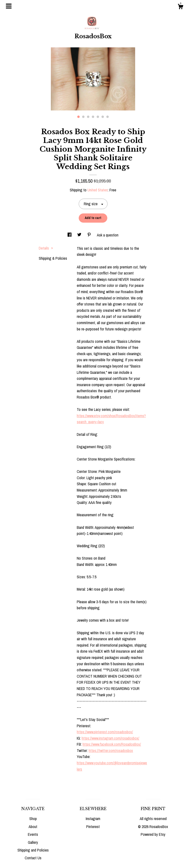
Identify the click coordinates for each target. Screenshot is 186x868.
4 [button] (93, 117)
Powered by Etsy (153, 834)
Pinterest (93, 827)
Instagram (93, 819)
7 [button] (108, 117)
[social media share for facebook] (70, 235)
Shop (33, 819)
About (33, 827)
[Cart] (180, 7)
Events (33, 834)
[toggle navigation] (9, 6)
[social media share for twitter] (80, 235)
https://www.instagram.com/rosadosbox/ (110, 738)
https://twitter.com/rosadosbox (111, 751)
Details (46, 248)
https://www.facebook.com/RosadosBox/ (112, 744)
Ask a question (108, 235)
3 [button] (88, 117)
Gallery (33, 842)
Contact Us (33, 858)
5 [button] (98, 117)
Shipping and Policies (33, 850)
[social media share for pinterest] (90, 235)
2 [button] (83, 117)
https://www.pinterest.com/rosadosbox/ (105, 732)
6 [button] (103, 117)
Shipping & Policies (53, 258)
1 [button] (78, 117)
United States (98, 190)
